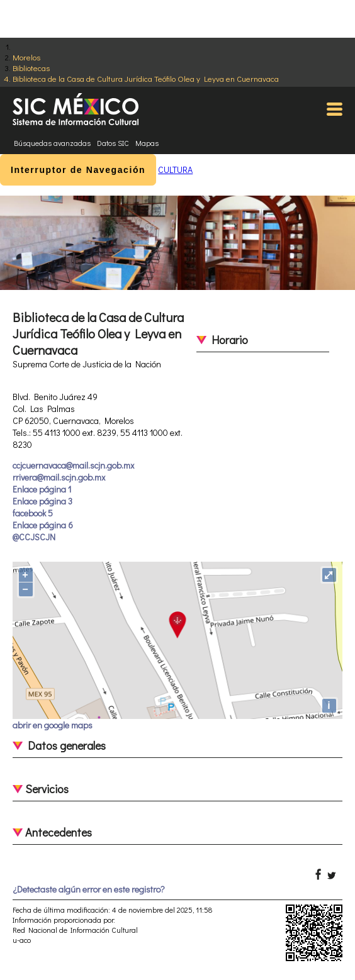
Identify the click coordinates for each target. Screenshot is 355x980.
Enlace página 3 (42, 501)
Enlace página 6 (43, 525)
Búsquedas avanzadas (52, 143)
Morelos (26, 57)
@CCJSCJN (34, 537)
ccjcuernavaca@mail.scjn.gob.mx (73, 465)
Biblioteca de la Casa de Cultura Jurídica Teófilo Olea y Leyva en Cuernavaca (146, 78)
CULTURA (175, 170)
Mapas (147, 143)
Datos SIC (113, 143)
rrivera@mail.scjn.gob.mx (59, 477)
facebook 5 (33, 513)
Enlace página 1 (42, 489)
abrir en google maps (53, 725)
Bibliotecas (31, 68)
